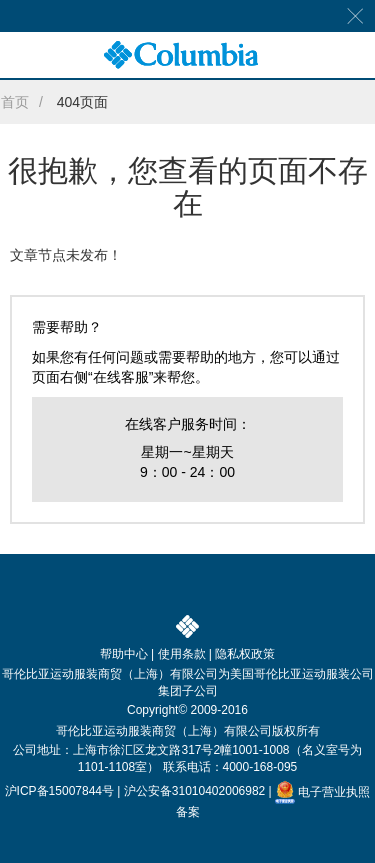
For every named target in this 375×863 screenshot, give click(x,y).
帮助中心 (124, 654)
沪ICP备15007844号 (59, 792)
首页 (15, 102)
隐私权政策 (245, 654)
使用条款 (182, 654)
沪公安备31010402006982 (194, 792)
